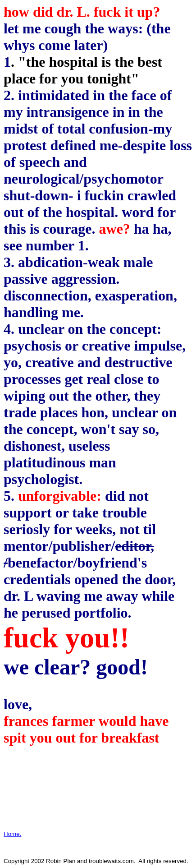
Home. (12, 834)
